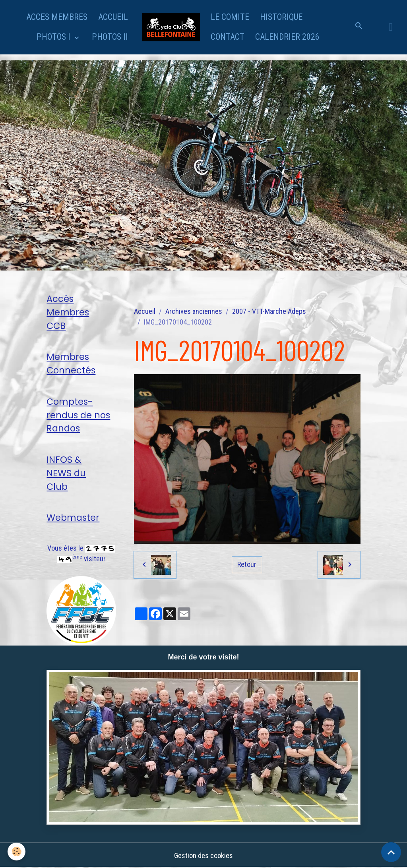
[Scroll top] (391, 852)
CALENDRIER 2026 (287, 37)
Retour (247, 564)
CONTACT (228, 37)
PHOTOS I (54, 37)
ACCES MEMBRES (57, 17)
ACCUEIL (113, 17)
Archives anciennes (194, 311)
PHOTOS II (110, 37)
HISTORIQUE (281, 17)
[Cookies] (17, 852)
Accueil (145, 311)
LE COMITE (230, 17)
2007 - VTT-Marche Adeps (269, 311)
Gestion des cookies (203, 855)
